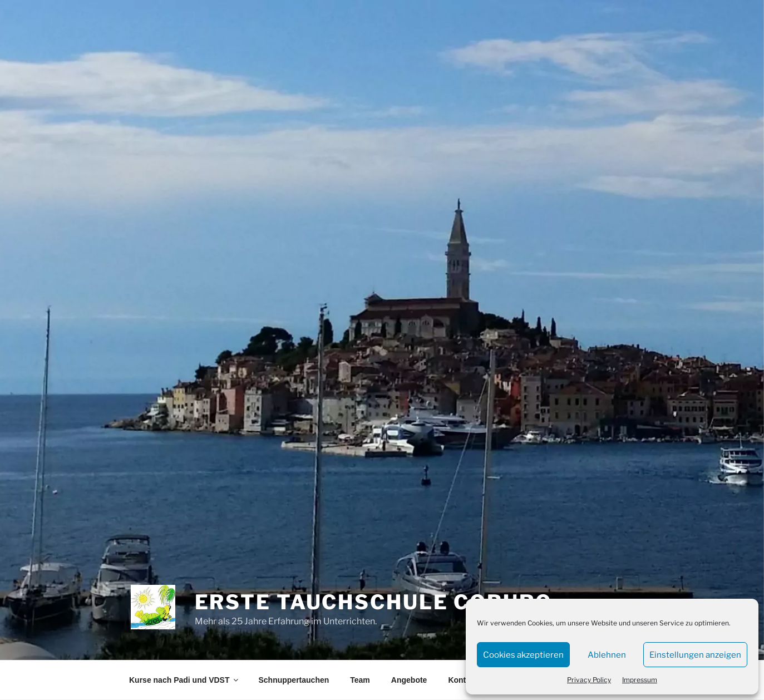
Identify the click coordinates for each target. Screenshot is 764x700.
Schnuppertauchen (294, 680)
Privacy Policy (589, 680)
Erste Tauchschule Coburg (373, 602)
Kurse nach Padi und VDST (184, 680)
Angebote (409, 680)
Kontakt (462, 680)
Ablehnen (607, 655)
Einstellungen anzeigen (695, 655)
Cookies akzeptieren (523, 655)
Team (360, 680)
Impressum (640, 680)
